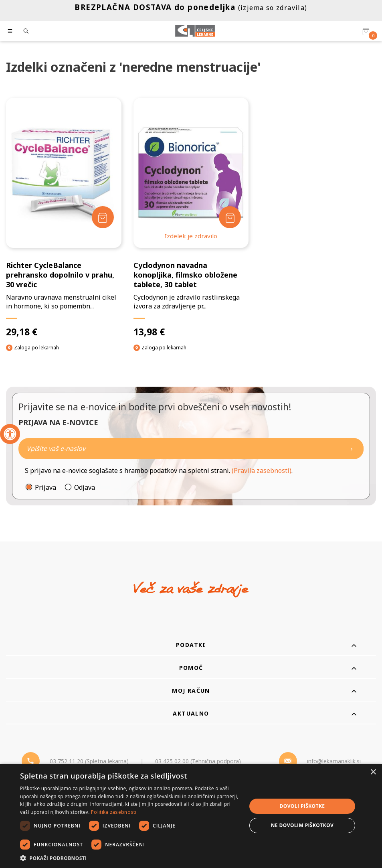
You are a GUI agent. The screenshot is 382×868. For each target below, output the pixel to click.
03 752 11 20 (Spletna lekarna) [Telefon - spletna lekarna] (89, 761)
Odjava (85, 487)
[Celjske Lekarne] (195, 31)
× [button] (373, 772)
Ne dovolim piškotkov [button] (302, 825)
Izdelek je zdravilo (191, 236)
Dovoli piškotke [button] (302, 806)
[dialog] (191, 816)
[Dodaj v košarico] (103, 217)
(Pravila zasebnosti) (262, 471)
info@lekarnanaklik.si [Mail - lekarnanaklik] (334, 761)
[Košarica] (366, 31)
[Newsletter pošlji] (352, 449)
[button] (130, 858)
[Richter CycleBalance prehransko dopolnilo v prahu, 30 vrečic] (64, 218)
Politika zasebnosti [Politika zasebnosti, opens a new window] (114, 812)
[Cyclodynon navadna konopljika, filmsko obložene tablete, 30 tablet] (191, 218)
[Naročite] (191, 449)
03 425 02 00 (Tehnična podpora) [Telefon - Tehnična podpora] (198, 761)
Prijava (45, 487)
